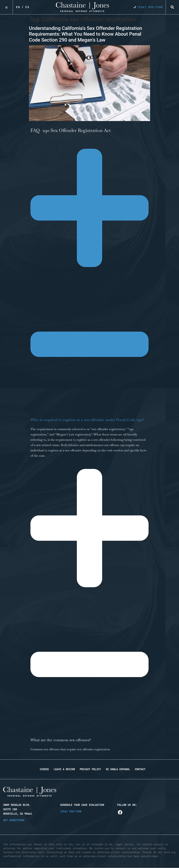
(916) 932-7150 (71, 811)
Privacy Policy (90, 769)
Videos (44, 769)
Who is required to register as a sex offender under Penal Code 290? (87, 420)
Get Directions (14, 820)
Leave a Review (64, 769)
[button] (172, 7)
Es (27, 7)
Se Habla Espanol (118, 769)
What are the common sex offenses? (61, 740)
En (18, 7)
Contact (140, 769)
